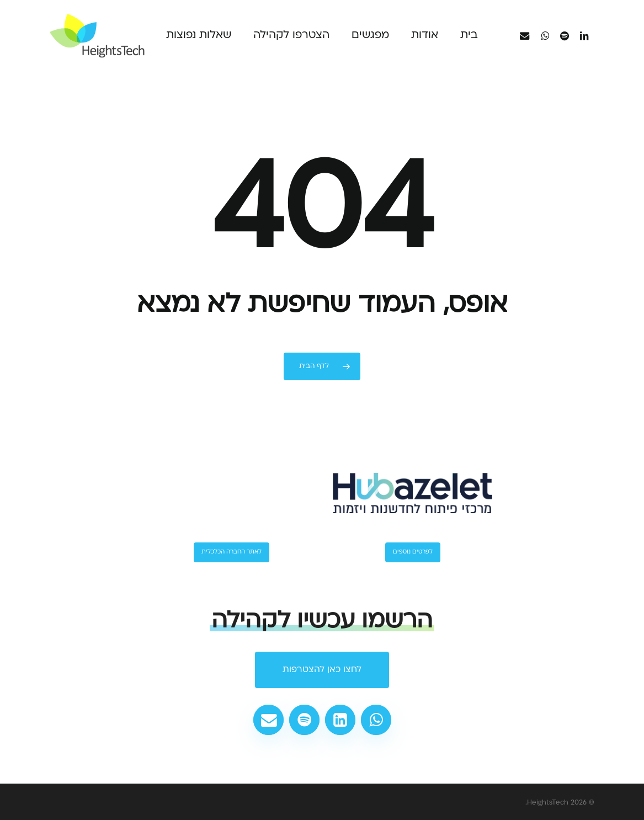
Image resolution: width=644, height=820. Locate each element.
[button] (322, 670)
